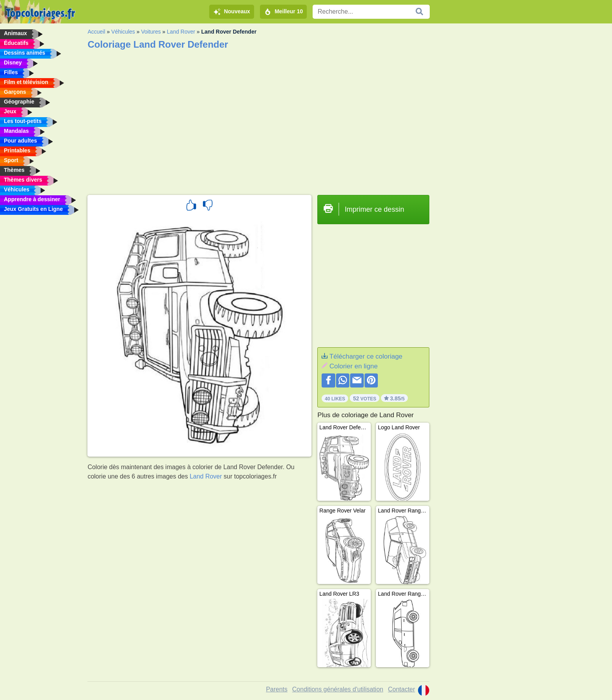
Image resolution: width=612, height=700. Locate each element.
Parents (277, 689)
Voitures (151, 32)
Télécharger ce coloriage (366, 356)
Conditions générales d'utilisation (338, 689)
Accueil (96, 32)
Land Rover (181, 32)
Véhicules (123, 32)
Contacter (401, 689)
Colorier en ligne (354, 366)
